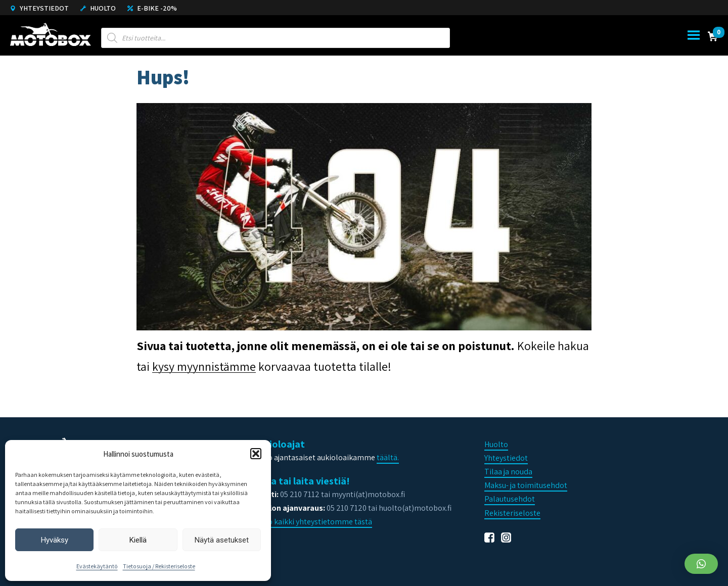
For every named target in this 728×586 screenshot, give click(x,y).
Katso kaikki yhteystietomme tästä (312, 522)
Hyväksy (55, 540)
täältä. (388, 457)
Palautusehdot (510, 499)
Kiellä (138, 540)
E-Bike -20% (152, 8)
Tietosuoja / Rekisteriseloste (159, 566)
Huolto (98, 8)
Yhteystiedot (39, 8)
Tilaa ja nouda (508, 472)
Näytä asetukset (222, 540)
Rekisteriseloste (512, 513)
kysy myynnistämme (204, 366)
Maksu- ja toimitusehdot (526, 485)
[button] (256, 454)
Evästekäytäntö (97, 566)
